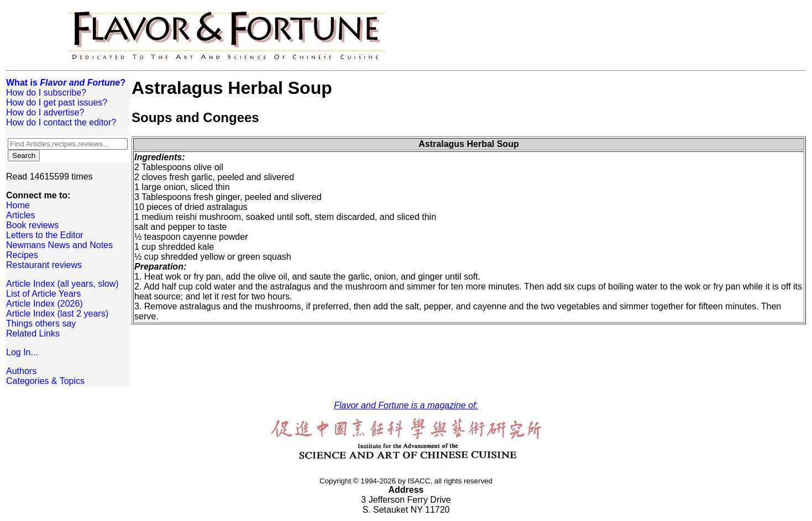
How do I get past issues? (57, 102)
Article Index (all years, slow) (62, 284)
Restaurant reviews (44, 265)
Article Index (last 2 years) (57, 314)
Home (18, 205)
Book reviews (32, 225)
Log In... (22, 352)
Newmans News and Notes (59, 245)
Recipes (22, 255)
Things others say (41, 323)
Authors (21, 371)
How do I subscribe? (46, 93)
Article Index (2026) (44, 304)
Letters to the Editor (45, 235)
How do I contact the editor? (61, 122)
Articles (20, 215)
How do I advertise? (45, 112)
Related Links (33, 333)
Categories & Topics (45, 381)
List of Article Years (43, 294)
